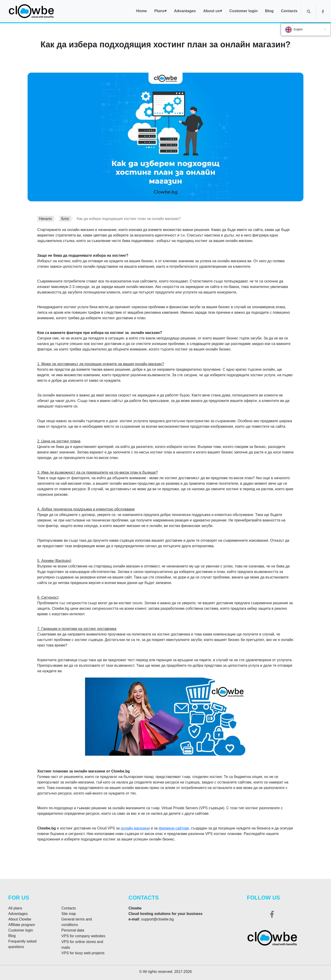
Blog (12, 936)
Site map (69, 914)
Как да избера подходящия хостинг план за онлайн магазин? (129, 219)
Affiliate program (22, 925)
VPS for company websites (83, 936)
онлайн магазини (135, 828)
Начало (46, 219)
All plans (15, 908)
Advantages (18, 914)
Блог (65, 219)
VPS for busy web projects (83, 953)
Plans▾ (160, 11)
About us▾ (213, 11)
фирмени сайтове (174, 828)
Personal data (73, 930)
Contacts (69, 908)
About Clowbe (20, 919)
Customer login (21, 930)
